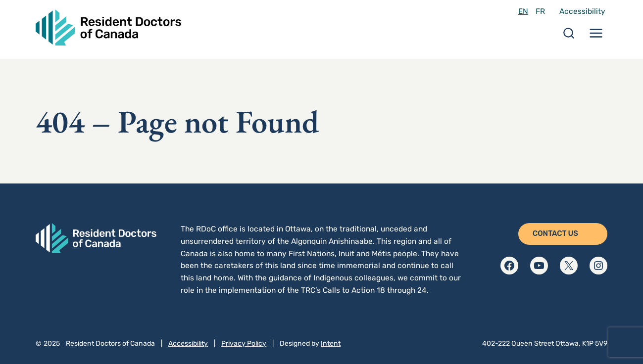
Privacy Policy (244, 343)
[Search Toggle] (569, 36)
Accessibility (582, 11)
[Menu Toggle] (596, 36)
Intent (331, 343)
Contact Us (555, 233)
